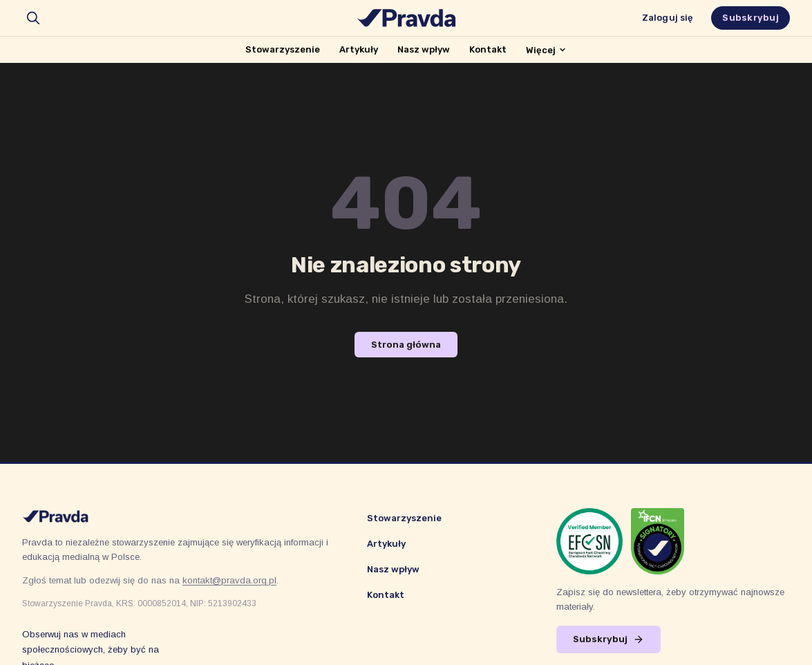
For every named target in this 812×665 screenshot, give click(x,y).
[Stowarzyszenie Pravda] (406, 18)
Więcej (546, 50)
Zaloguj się (668, 18)
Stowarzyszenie (283, 49)
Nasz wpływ (424, 49)
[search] (33, 18)
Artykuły (359, 49)
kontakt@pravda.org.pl (229, 580)
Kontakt (488, 49)
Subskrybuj (750, 18)
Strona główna (406, 345)
